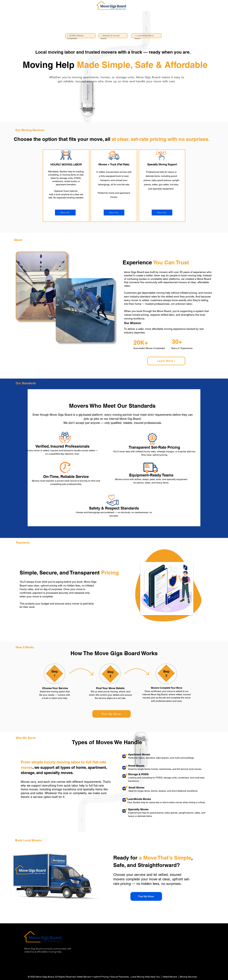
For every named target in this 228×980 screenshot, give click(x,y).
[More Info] (65, 213)
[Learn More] (166, 361)
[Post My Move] (112, 714)
